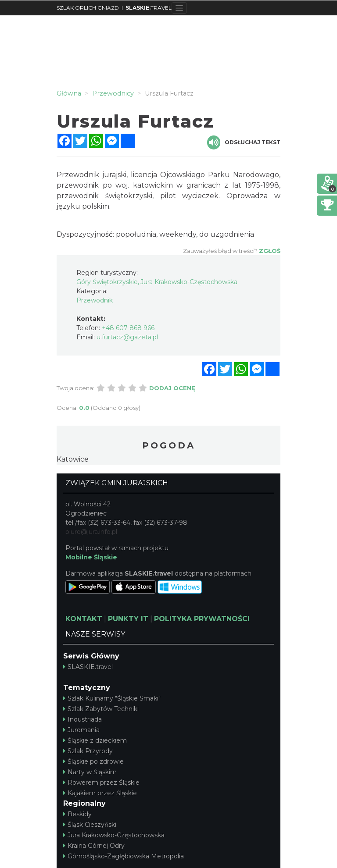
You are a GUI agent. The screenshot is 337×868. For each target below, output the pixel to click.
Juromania (81, 730)
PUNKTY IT (128, 619)
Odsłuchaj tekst (244, 142)
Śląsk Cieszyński (90, 825)
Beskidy (77, 814)
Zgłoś (270, 251)
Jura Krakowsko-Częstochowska (114, 835)
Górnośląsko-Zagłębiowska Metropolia (124, 856)
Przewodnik (95, 300)
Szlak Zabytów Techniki (101, 709)
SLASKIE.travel (88, 667)
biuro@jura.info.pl (91, 532)
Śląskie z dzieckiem (95, 740)
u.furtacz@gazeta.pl (127, 337)
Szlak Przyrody (88, 751)
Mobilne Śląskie (91, 557)
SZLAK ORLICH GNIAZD (88, 8)
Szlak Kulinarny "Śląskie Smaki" (112, 698)
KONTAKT (84, 619)
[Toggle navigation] (179, 8)
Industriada (82, 719)
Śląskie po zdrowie (93, 761)
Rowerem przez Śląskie (101, 783)
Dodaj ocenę (172, 388)
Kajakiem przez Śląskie (100, 793)
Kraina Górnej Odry (94, 846)
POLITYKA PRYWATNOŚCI (202, 619)
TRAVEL (149, 8)
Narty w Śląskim (90, 772)
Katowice (73, 459)
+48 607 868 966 (128, 328)
